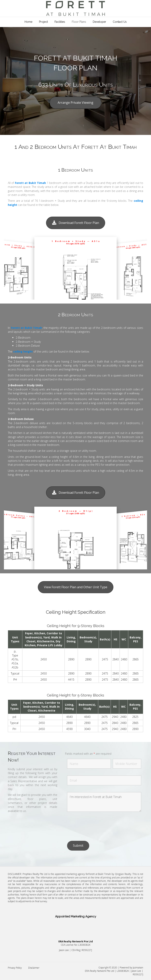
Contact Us (120, 22)
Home (28, 22)
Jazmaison (138, 968)
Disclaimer (34, 968)
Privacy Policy (15, 968)
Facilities (60, 22)
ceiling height (23, 351)
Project (43, 22)
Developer (99, 22)
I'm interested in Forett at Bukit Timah (104, 802)
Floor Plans (79, 22)
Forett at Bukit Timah (30, 183)
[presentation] (97, 826)
